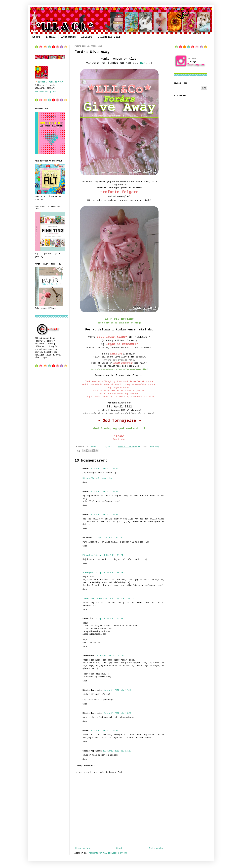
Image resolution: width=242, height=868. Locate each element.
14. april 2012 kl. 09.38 (109, 573)
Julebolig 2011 (109, 37)
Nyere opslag (82, 848)
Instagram (68, 37)
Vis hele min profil (46, 92)
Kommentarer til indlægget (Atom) (108, 853)
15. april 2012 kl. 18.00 (117, 713)
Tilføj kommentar (85, 766)
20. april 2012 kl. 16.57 (117, 751)
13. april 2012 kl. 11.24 (109, 555)
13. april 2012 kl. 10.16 (104, 515)
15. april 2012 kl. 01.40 (110, 656)
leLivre (87, 37)
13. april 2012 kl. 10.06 (104, 469)
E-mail (51, 37)
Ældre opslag (156, 848)
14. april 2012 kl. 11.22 (119, 599)
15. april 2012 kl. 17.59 (117, 690)
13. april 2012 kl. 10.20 (107, 538)
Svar (85, 482)
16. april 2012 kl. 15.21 (104, 731)
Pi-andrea (88, 555)
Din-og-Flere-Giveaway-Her (97, 478)
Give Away (155, 447)
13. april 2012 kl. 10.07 (104, 492)
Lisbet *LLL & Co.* (93, 599)
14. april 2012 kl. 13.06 (109, 619)
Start (36, 37)
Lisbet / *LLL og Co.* (51, 82)
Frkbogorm (88, 573)
